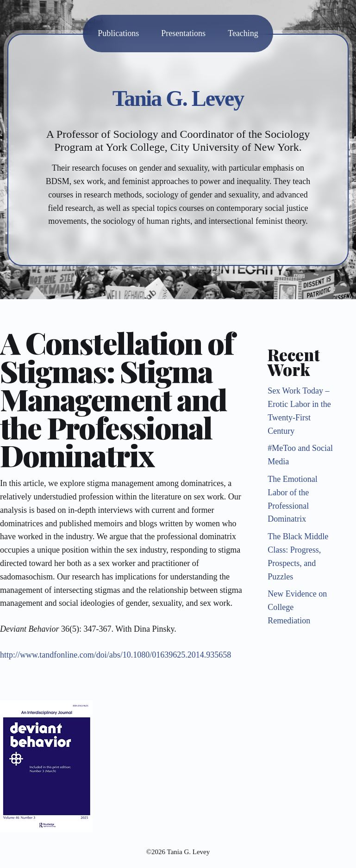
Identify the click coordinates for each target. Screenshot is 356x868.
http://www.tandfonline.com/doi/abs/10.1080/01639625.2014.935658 (116, 655)
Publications (118, 33)
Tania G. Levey (178, 98)
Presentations (183, 33)
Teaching (243, 33)
